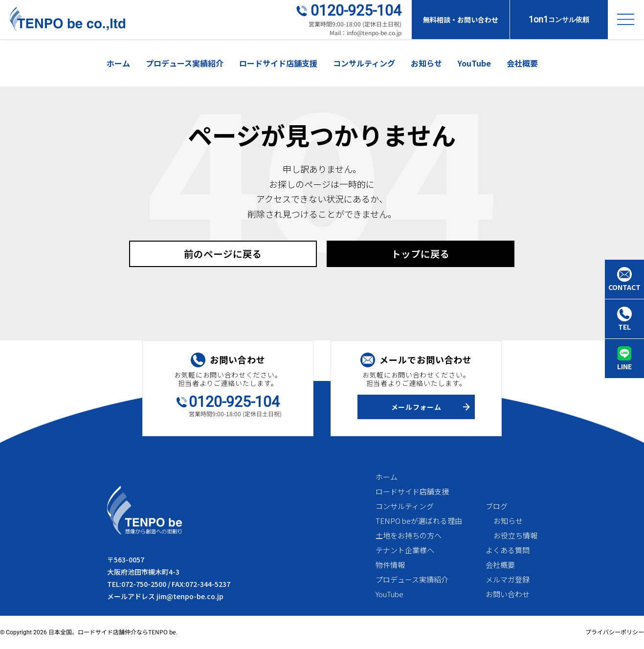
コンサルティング (364, 63)
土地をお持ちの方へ (409, 536)
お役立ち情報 (515, 536)
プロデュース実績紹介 (185, 63)
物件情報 (390, 565)
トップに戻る (421, 254)
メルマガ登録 (508, 580)
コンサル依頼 (559, 19)
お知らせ (426, 63)
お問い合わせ (508, 594)
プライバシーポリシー (615, 632)
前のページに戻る (223, 254)
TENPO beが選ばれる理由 (419, 521)
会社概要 (522, 63)
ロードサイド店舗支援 (278, 63)
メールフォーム (416, 407)
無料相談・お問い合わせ (461, 20)
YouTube (474, 63)
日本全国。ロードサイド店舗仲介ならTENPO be (112, 632)
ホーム (118, 63)
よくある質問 (508, 550)
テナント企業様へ (405, 550)
